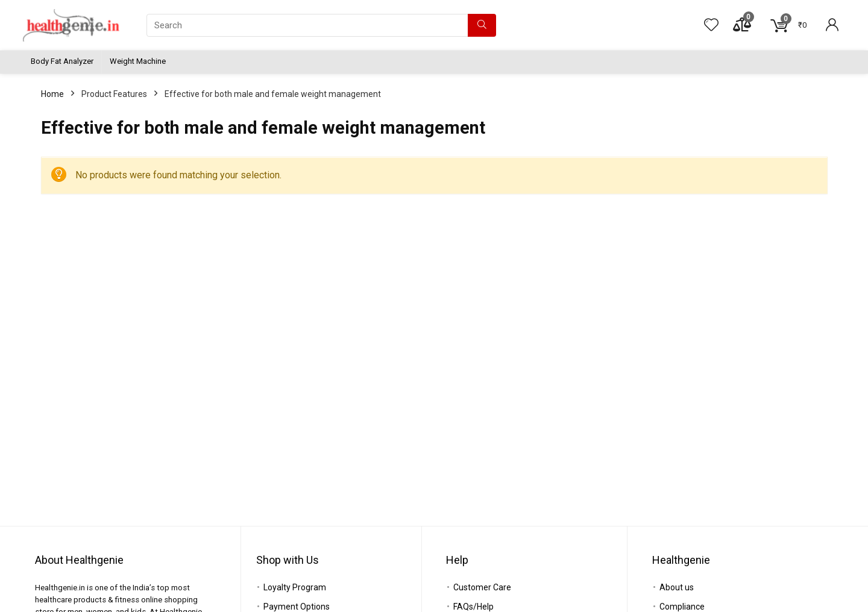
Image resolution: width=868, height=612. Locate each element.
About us (677, 587)
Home (52, 94)
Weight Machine (138, 61)
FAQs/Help (473, 607)
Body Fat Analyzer (62, 61)
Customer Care (482, 587)
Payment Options (297, 607)
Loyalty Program (295, 587)
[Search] (482, 25)
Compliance (682, 607)
